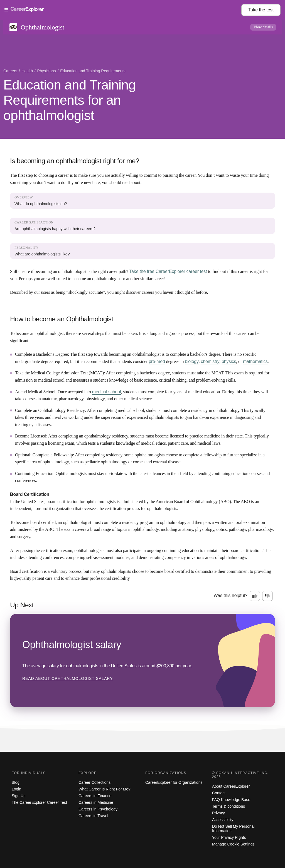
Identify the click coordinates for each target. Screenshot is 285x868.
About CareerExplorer (231, 786)
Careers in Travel (93, 816)
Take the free (168, 271)
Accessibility (223, 820)
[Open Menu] (123, 10)
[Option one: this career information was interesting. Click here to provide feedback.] (255, 596)
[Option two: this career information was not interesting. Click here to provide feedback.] (267, 596)
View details (263, 27)
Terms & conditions (229, 806)
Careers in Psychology (98, 809)
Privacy (218, 813)
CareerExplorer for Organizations (174, 782)
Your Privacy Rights (229, 837)
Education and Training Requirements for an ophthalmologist (70, 100)
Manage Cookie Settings (233, 844)
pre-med (157, 361)
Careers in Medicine (96, 802)
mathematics (255, 361)
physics (229, 361)
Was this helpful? (231, 595)
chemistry (210, 361)
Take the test (261, 10)
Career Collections (94, 782)
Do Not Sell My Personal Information (233, 829)
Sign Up (19, 796)
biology (192, 361)
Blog (16, 782)
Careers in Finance (95, 796)
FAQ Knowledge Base (231, 800)
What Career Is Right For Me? (105, 789)
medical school (107, 392)
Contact (219, 793)
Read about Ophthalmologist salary (68, 678)
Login (16, 789)
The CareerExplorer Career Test (39, 802)
